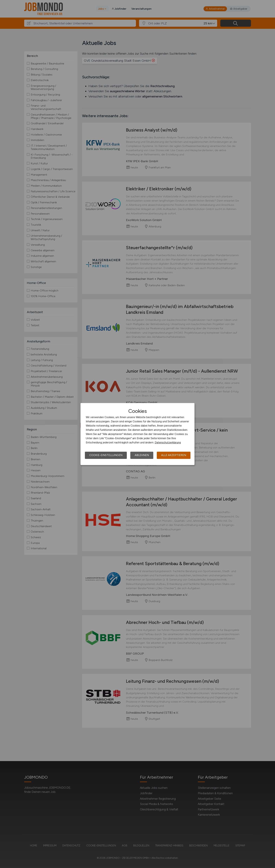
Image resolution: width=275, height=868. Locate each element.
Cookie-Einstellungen (106, 455)
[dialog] (137, 434)
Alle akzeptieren (174, 455)
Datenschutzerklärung (168, 443)
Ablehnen (142, 455)
